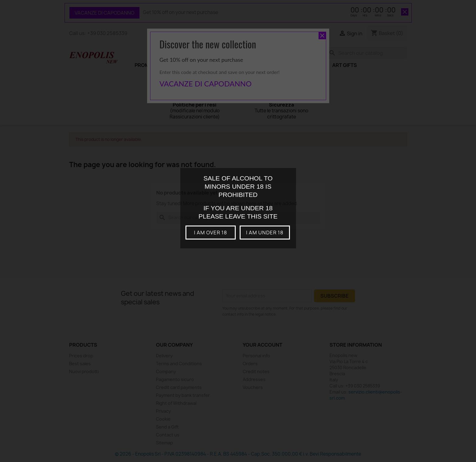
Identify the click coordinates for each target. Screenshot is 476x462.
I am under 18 (265, 233)
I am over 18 (211, 233)
